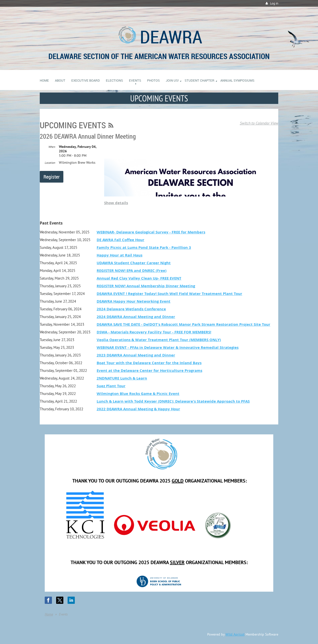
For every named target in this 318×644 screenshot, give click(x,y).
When (52, 147)
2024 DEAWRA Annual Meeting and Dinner (136, 317)
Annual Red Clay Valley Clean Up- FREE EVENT (139, 278)
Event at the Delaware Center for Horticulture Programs (149, 370)
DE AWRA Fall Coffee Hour (120, 240)
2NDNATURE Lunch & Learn (122, 378)
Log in (274, 3)
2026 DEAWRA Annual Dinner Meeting (88, 136)
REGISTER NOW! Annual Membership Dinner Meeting (146, 286)
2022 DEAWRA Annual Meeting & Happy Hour (138, 409)
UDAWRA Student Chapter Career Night (134, 263)
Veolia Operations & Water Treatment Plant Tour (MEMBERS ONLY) (159, 340)
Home (49, 614)
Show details (116, 203)
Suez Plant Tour (111, 386)
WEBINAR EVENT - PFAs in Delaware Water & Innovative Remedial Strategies (168, 347)
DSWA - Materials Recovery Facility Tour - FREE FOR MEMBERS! (154, 332)
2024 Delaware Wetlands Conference (131, 309)
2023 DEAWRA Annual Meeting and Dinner (136, 355)
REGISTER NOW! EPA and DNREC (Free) (132, 271)
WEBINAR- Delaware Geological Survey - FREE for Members (151, 232)
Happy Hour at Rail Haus (119, 255)
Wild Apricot (235, 634)
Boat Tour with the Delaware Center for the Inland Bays (149, 363)
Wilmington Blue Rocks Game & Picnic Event (138, 394)
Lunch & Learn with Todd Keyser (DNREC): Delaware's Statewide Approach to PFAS (173, 401)
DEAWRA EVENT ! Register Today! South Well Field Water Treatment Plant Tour (169, 294)
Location (50, 163)
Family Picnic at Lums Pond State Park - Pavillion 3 (144, 247)
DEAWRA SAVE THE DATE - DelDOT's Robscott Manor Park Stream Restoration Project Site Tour (183, 324)
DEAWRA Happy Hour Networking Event (134, 301)
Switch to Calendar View (259, 123)
